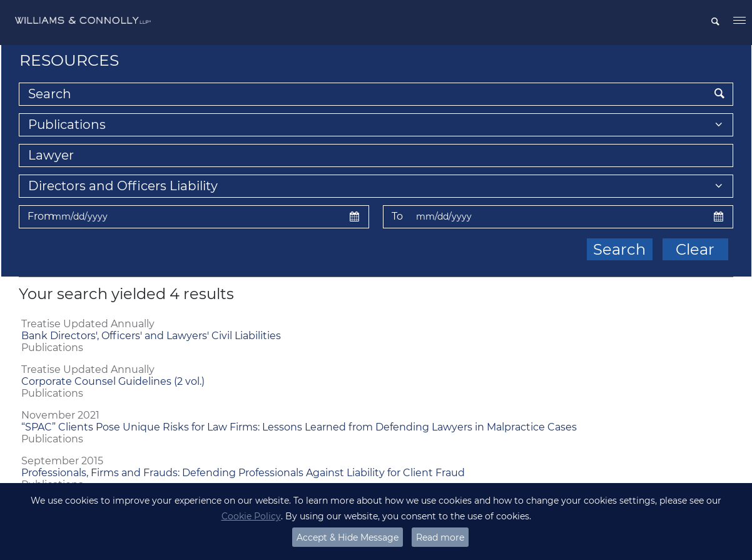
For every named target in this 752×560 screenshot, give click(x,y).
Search (619, 249)
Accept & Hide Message (348, 537)
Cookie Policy (251, 516)
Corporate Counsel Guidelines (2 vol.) (113, 381)
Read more (440, 537)
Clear (695, 249)
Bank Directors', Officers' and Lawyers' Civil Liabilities (151, 336)
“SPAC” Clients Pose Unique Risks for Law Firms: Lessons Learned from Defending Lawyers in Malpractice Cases (299, 427)
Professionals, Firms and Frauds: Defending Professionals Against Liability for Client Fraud (243, 473)
